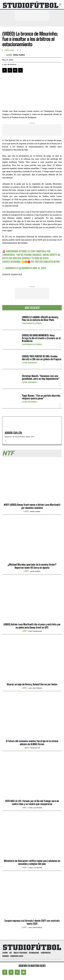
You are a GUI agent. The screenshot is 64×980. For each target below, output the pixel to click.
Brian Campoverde (35, 631)
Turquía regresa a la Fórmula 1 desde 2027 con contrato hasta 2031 (32, 922)
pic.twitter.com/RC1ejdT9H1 (45, 262)
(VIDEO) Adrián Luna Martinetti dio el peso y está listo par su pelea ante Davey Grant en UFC (32, 626)
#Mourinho (12, 251)
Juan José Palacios (35, 688)
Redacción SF (35, 748)
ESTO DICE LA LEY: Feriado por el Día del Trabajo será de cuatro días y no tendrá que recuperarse (32, 803)
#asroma (15, 262)
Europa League (9, 50)
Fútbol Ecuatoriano (30, 363)
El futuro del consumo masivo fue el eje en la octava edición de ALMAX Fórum (32, 743)
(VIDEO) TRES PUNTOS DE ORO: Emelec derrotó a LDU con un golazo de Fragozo (42, 358)
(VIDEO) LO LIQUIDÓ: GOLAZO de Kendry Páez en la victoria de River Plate (40, 319)
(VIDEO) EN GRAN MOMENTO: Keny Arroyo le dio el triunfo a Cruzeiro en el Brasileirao (41, 338)
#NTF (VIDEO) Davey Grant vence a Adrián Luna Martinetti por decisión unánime (32, 506)
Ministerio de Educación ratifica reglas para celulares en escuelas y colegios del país (32, 862)
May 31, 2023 (40, 268)
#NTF (26, 511)
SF (18, 50)
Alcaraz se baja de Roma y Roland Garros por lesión (32, 684)
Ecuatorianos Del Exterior (32, 323)
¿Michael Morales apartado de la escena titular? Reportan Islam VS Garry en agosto (32, 566)
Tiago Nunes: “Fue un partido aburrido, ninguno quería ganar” (41, 397)
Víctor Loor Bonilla (35, 808)
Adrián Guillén (19, 55)
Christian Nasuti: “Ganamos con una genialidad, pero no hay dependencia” (41, 377)
